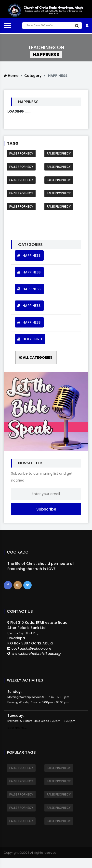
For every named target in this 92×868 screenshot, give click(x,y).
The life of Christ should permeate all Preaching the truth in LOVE (41, 566)
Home (11, 76)
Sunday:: (38, 697)
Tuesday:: (41, 718)
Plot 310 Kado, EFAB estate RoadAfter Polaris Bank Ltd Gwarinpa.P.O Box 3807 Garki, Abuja (37, 638)
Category (33, 76)
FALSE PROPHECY (21, 153)
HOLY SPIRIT (30, 339)
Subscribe (46, 509)
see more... (17, 728)
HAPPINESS (29, 256)
